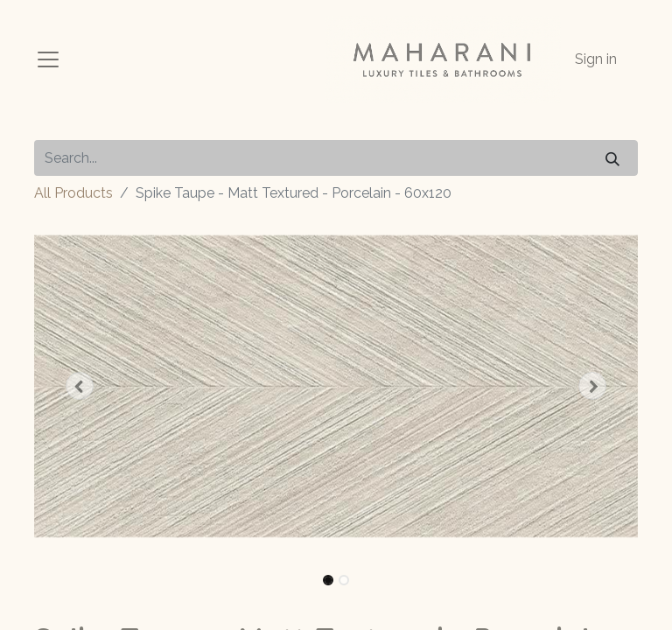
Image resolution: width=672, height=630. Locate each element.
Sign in (596, 59)
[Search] (612, 158)
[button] (80, 386)
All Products (73, 193)
